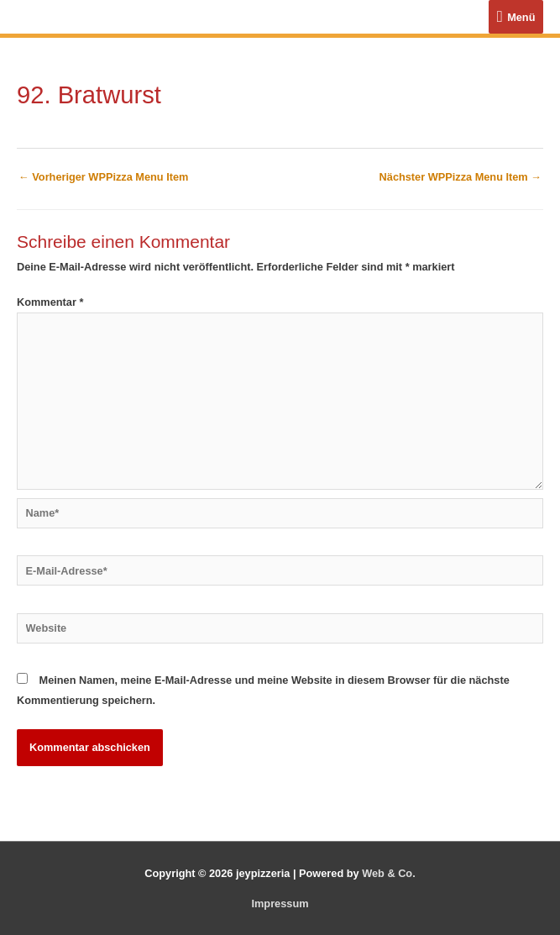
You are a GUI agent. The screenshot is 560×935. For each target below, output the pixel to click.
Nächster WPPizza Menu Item (461, 177)
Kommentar (50, 302)
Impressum (280, 903)
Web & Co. (389, 873)
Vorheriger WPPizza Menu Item (103, 177)
